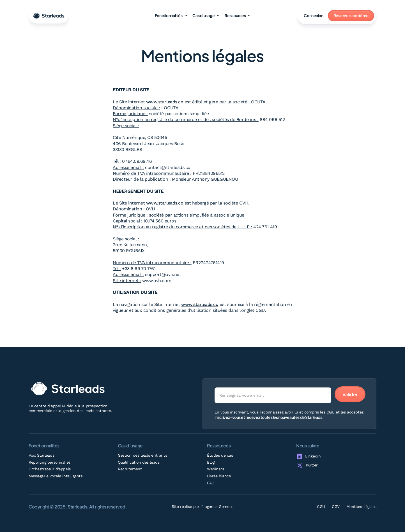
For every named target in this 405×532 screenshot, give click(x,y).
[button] (171, 16)
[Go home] (68, 389)
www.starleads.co (165, 102)
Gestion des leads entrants (142, 455)
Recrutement (130, 469)
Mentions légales (361, 507)
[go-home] (49, 16)
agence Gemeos (219, 507)
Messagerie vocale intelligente (56, 476)
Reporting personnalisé (50, 462)
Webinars (216, 469)
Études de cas (220, 455)
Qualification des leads (139, 462)
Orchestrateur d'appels (50, 469)
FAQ (211, 483)
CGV (336, 507)
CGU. (261, 310)
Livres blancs (219, 476)
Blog (211, 462)
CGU (321, 507)
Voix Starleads (41, 455)
